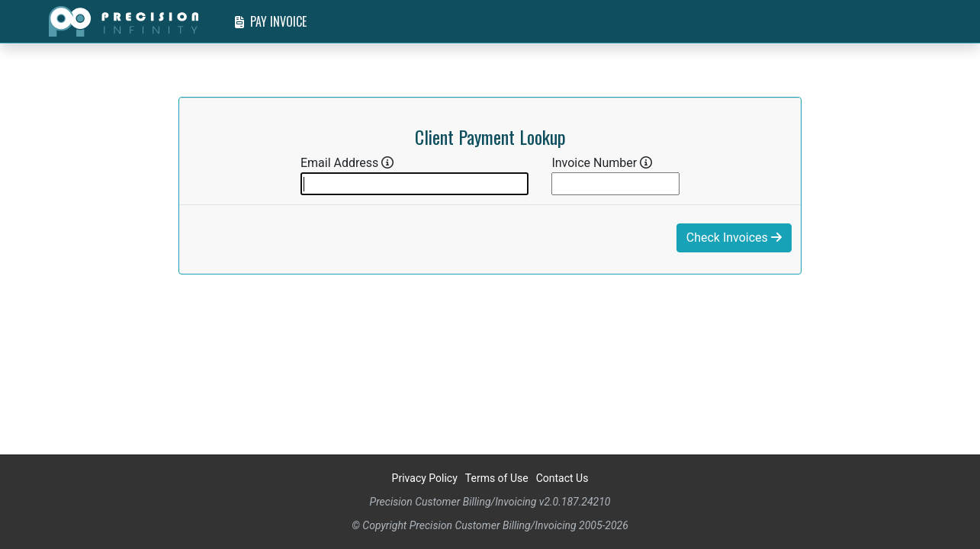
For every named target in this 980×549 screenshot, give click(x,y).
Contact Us (562, 478)
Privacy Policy (425, 478)
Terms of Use (497, 478)
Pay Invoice (271, 21)
